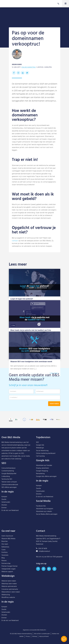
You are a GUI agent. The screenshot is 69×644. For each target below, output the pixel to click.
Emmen (4, 508)
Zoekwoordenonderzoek (10, 485)
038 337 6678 (42, 549)
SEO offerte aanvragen (9, 487)
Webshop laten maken (9, 584)
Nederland (15, 510)
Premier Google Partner (10, 566)
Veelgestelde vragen (9, 569)
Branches (5, 541)
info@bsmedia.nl (43, 551)
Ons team (5, 544)
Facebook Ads (41, 506)
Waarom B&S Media (8, 539)
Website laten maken (9, 581)
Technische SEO (7, 479)
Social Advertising (42, 451)
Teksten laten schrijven (9, 482)
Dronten (4, 505)
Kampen (4, 497)
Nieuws (4, 561)
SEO (37, 442)
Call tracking (40, 456)
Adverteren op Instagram (45, 509)
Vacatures (5, 555)
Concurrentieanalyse (8, 468)
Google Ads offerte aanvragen (46, 476)
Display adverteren (42, 468)
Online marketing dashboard (46, 453)
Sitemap (35, 636)
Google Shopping (42, 471)
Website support (7, 572)
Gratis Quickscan (7, 536)
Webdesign (40, 448)
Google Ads (40, 445)
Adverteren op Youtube (44, 465)
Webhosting (6, 595)
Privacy (28, 636)
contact (15, 241)
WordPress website (8, 597)
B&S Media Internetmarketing (12, 442)
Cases (4, 550)
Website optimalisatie (9, 586)
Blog (3, 558)
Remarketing (40, 474)
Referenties (5, 547)
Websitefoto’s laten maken (11, 592)
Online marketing (29, 67)
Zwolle (4, 499)
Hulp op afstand (44, 636)
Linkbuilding (6, 476)
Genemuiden (6, 502)
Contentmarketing (8, 471)
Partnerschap (6, 563)
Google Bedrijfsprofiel (9, 474)
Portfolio (5, 552)
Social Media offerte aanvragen (47, 514)
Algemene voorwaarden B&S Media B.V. (35, 630)
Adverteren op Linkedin (44, 511)
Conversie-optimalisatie (10, 589)
